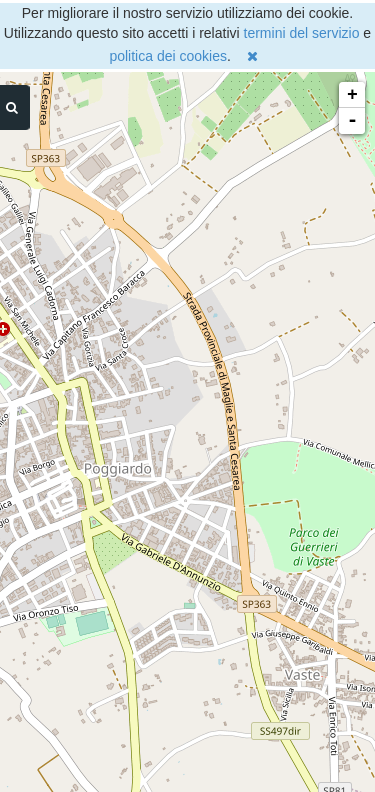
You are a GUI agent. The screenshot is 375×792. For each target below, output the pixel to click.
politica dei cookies (168, 56)
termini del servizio (302, 33)
